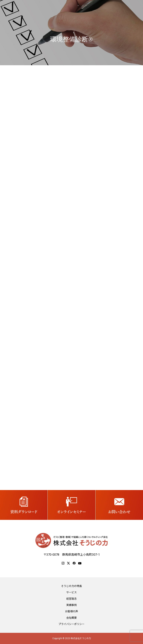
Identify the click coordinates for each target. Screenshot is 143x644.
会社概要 (71, 618)
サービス (71, 592)
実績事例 (71, 605)
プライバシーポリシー (71, 624)
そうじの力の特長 (71, 586)
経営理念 (71, 599)
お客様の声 (71, 611)
